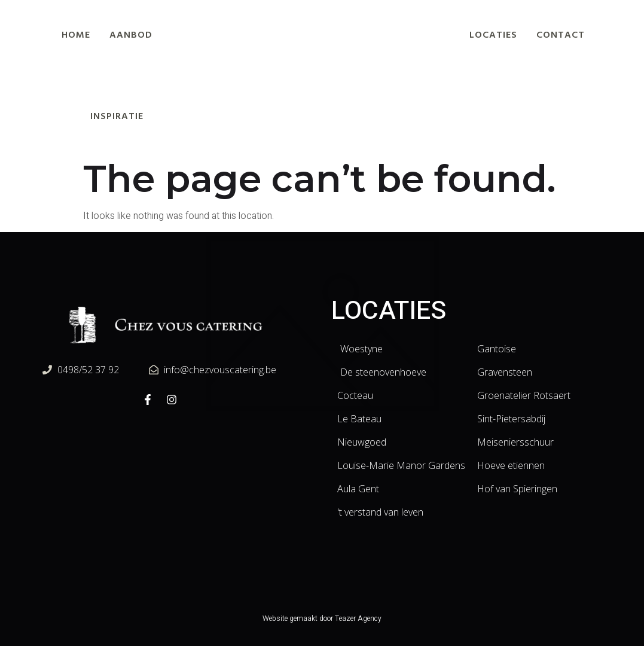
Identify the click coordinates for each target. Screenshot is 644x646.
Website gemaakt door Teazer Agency (322, 618)
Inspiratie (117, 116)
